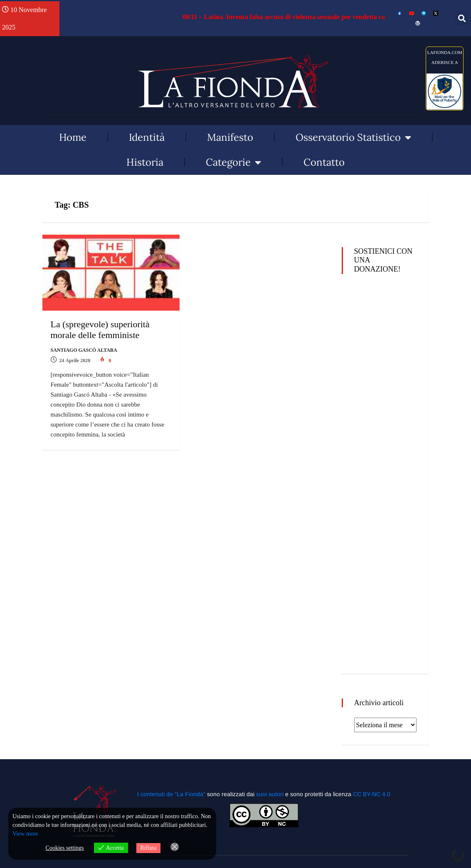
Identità (147, 137)
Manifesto (230, 137)
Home (73, 137)
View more (25, 834)
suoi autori (271, 794)
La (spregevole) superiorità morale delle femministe (100, 330)
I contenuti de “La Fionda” (171, 794)
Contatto (324, 162)
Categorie (233, 162)
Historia (145, 162)
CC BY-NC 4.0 (372, 794)
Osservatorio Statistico (353, 137)
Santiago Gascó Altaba (84, 350)
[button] (462, 18)
